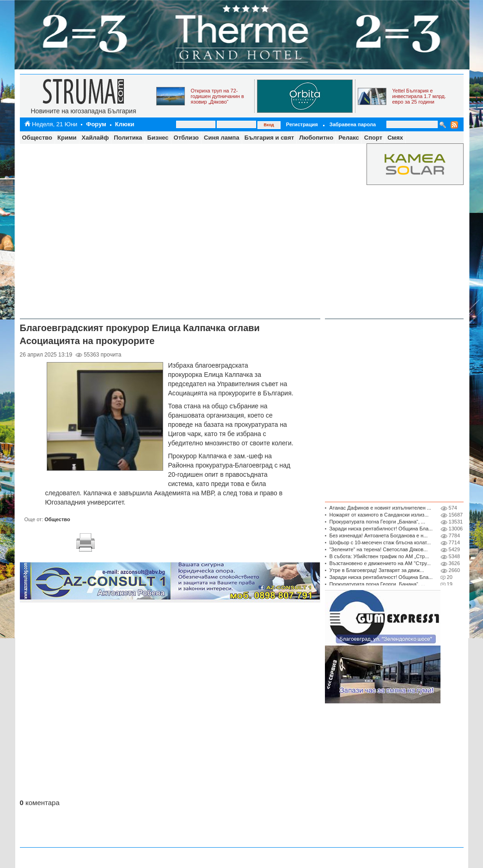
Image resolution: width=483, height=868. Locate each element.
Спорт (373, 138)
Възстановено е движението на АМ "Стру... (380, 563)
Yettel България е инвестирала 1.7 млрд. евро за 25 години (419, 96)
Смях (395, 138)
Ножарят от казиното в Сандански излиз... (379, 515)
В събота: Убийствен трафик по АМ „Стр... (379, 556)
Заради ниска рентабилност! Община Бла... (381, 529)
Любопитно (316, 138)
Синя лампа (222, 138)
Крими (67, 138)
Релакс (349, 138)
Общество (37, 138)
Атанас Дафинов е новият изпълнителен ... (380, 508)
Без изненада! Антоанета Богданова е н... (378, 536)
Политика (128, 138)
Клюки (125, 124)
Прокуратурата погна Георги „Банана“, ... (377, 522)
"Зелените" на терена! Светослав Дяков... (378, 549)
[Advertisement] (102, 230)
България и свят (269, 138)
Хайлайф (95, 138)
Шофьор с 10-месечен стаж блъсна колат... (380, 542)
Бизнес (158, 138)
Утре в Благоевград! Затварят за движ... (376, 570)
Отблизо (186, 138)
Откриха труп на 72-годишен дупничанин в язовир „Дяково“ (217, 96)
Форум (96, 124)
